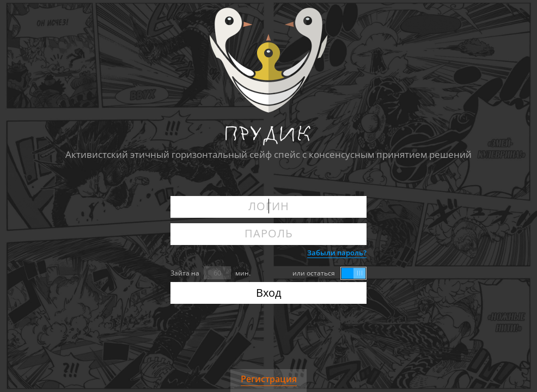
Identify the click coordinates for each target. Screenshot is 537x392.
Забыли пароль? (337, 253)
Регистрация (269, 379)
